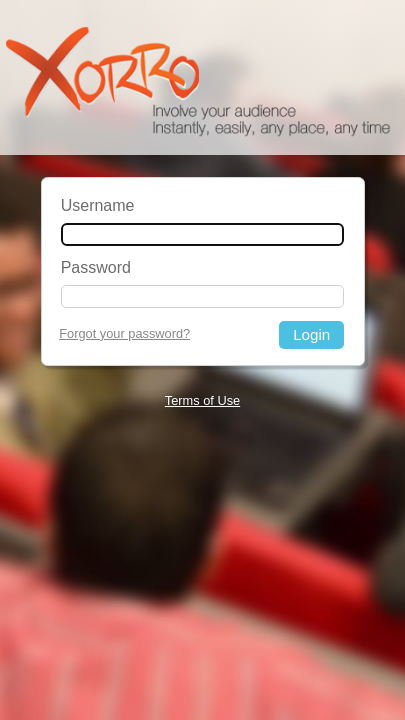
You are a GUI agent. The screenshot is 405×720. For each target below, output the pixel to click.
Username (98, 205)
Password (96, 267)
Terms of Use (202, 400)
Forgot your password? (124, 333)
